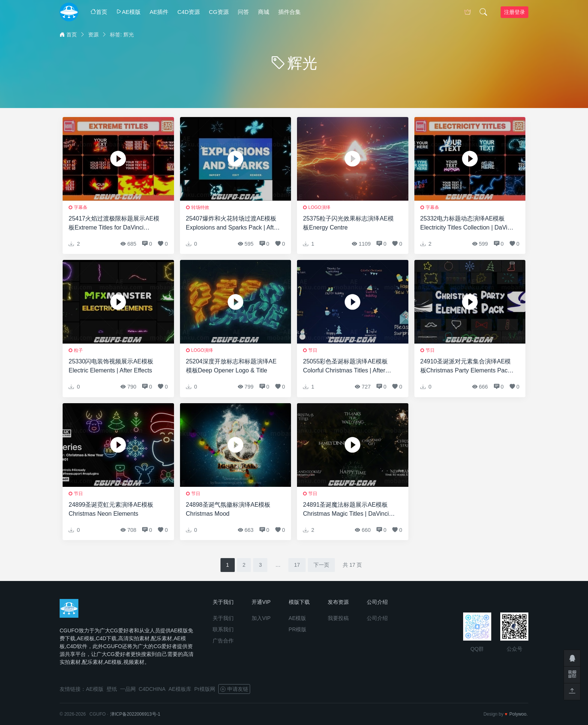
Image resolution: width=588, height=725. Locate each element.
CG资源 (219, 12)
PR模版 (298, 629)
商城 (264, 12)
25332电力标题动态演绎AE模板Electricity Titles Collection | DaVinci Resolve (468, 224)
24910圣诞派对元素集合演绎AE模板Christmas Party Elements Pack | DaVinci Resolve (467, 367)
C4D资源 (189, 12)
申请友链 (234, 689)
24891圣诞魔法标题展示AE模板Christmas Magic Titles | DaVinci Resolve (346, 510)
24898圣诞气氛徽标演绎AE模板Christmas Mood (228, 509)
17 (297, 565)
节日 (313, 350)
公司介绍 (377, 618)
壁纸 (112, 689)
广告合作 (223, 641)
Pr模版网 (205, 689)
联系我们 (223, 629)
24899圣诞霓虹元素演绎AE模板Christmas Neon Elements (111, 509)
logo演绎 (319, 207)
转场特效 (200, 207)
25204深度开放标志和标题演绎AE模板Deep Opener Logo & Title (231, 366)
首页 (99, 12)
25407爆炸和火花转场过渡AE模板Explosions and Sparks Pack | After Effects (233, 224)
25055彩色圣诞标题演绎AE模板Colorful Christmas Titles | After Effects (345, 367)
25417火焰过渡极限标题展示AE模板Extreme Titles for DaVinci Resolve (114, 224)
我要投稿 (338, 618)
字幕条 (81, 207)
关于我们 (223, 618)
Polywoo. (518, 714)
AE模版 (128, 12)
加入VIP (261, 618)
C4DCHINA (152, 689)
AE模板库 (180, 689)
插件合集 (289, 12)
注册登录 (514, 12)
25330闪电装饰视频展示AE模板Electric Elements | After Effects (111, 366)
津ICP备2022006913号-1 (135, 714)
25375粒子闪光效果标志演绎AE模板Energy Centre (348, 223)
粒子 (78, 350)
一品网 (128, 689)
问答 (243, 12)
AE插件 (159, 12)
